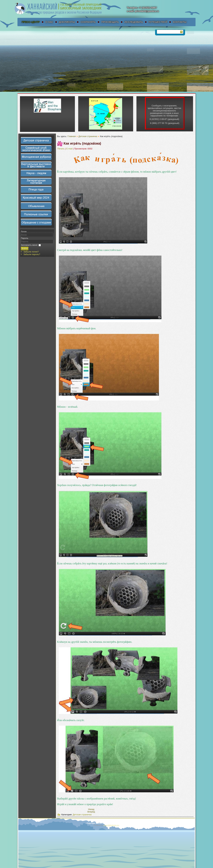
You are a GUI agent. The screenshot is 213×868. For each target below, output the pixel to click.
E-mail (70, 149)
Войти (25, 249)
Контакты (180, 22)
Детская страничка (88, 136)
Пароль (25, 238)
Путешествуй (158, 22)
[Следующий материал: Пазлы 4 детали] (91, 812)
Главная (72, 136)
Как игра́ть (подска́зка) (82, 143)
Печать (61, 149)
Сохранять (88, 22)
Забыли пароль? (32, 254)
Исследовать (134, 22)
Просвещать (110, 22)
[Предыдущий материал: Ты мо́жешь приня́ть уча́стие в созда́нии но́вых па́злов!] (91, 809)
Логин (24, 232)
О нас (49, 22)
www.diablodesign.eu (111, 825)
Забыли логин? (31, 252)
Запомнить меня (29, 245)
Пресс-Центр (31, 22)
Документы (67, 22)
